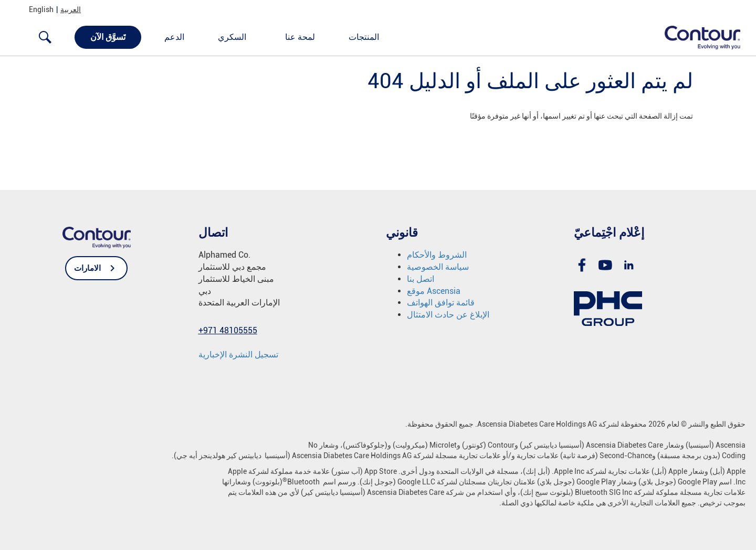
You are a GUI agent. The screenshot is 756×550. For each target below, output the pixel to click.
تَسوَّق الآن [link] (108, 37)
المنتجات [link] (364, 37)
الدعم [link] (174, 37)
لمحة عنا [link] (300, 37)
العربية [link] (71, 9)
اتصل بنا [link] (421, 279)
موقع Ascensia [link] (434, 291)
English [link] (41, 9)
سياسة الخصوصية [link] (438, 267)
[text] (378, 116)
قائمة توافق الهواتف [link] (441, 303)
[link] (697, 37)
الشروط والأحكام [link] (437, 255)
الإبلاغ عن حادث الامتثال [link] (448, 315)
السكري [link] (232, 37)
